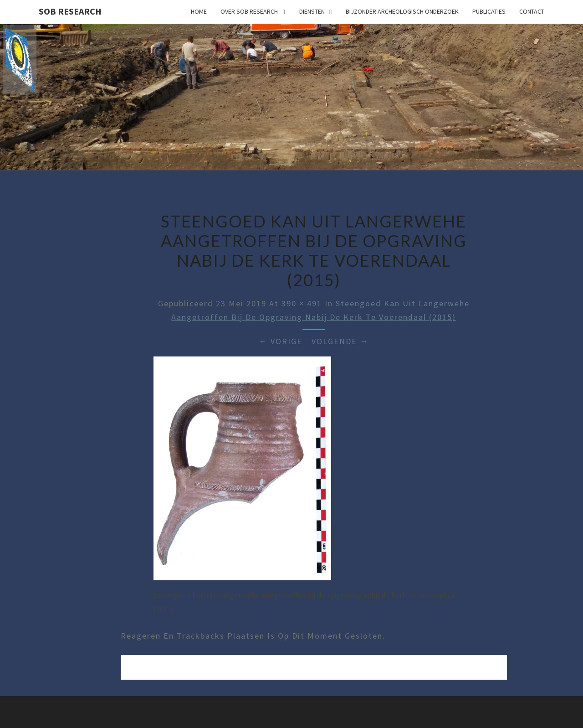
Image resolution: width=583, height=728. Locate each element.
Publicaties (489, 11)
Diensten (312, 11)
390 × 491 (302, 303)
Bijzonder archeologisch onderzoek (402, 11)
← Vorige (281, 341)
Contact (532, 11)
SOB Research (70, 11)
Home (199, 11)
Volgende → (340, 341)
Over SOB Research (249, 11)
